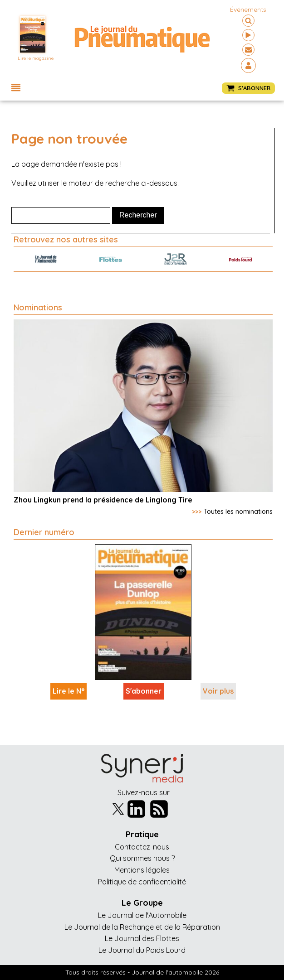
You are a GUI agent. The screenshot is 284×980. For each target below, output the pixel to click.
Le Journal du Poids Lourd (142, 950)
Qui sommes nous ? (142, 858)
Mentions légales (142, 870)
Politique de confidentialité (142, 882)
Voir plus (218, 691)
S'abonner (144, 691)
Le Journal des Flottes (142, 938)
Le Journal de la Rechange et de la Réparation (142, 927)
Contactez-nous (142, 847)
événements (248, 10)
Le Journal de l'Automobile (142, 915)
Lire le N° (69, 691)
